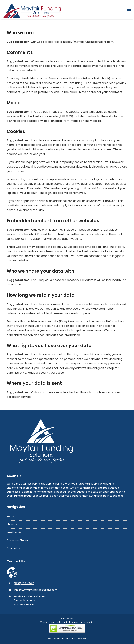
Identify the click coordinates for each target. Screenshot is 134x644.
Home (10, 517)
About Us (12, 524)
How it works (14, 532)
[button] (129, 11)
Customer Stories (17, 540)
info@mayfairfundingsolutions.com (36, 590)
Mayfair (59, 639)
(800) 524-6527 (24, 583)
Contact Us (14, 548)
